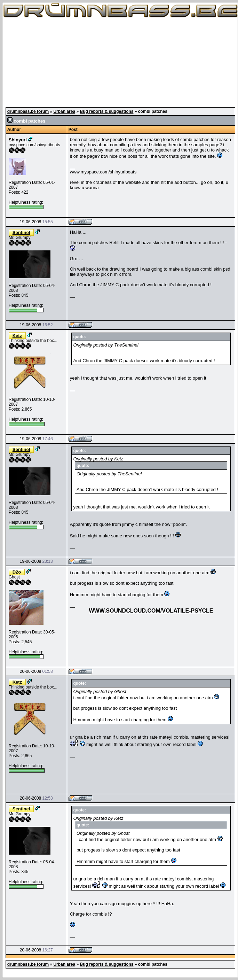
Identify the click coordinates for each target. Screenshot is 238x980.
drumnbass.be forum (28, 111)
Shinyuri (18, 140)
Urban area (64, 111)
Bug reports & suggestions (106, 111)
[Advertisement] (120, 63)
